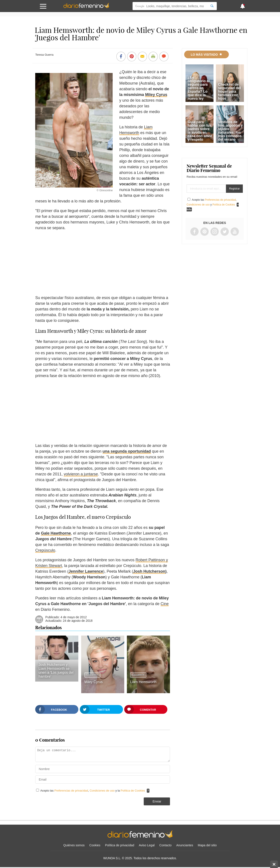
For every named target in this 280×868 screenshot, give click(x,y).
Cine (165, 604)
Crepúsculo (45, 550)
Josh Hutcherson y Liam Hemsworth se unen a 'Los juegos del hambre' (56, 670)
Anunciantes (185, 845)
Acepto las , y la (93, 791)
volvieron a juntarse (81, 474)
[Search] (212, 6)
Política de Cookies (133, 791)
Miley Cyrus (156, 95)
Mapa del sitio (207, 845)
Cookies (95, 845)
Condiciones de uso (103, 791)
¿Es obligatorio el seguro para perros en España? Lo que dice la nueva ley (199, 88)
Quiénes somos (74, 845)
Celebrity (93, 675)
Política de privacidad (120, 845)
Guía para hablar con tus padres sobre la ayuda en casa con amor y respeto (200, 131)
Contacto (165, 845)
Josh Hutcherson (149, 571)
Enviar (157, 801)
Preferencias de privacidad (71, 791)
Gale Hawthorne (56, 533)
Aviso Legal (147, 845)
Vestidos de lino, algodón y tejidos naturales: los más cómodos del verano (230, 131)
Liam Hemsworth (143, 682)
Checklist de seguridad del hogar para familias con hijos (229, 91)
